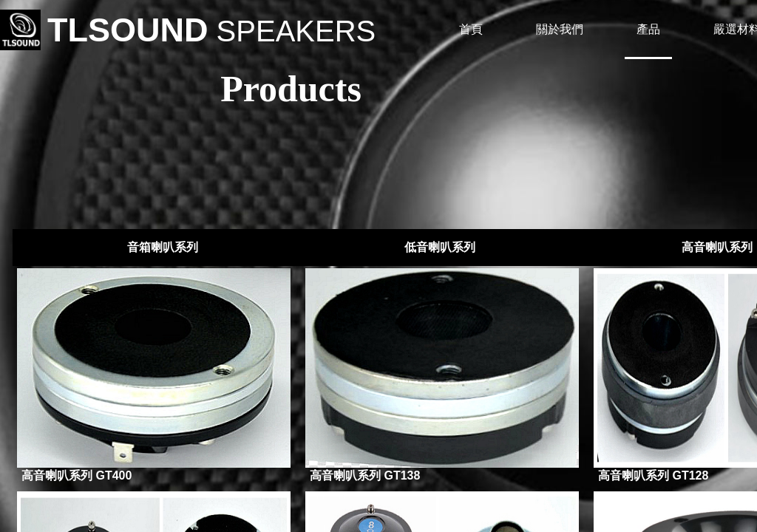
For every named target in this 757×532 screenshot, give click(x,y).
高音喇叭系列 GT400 (77, 475)
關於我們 (560, 29)
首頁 (471, 29)
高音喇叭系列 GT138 (365, 475)
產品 (648, 29)
